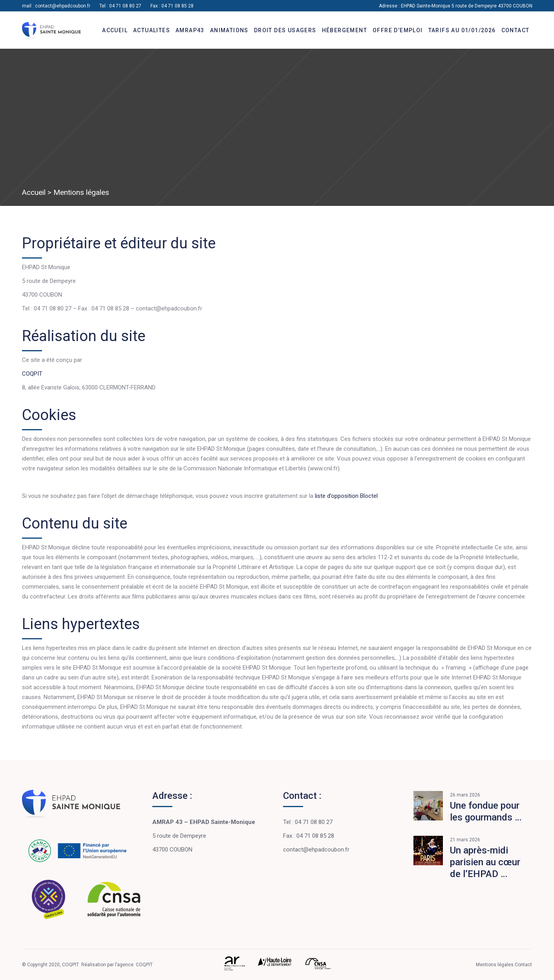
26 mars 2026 (465, 795)
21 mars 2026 (465, 840)
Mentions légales (495, 965)
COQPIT (32, 374)
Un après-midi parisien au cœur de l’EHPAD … (485, 862)
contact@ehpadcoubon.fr (63, 6)
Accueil (34, 192)
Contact (523, 965)
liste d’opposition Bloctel (346, 496)
